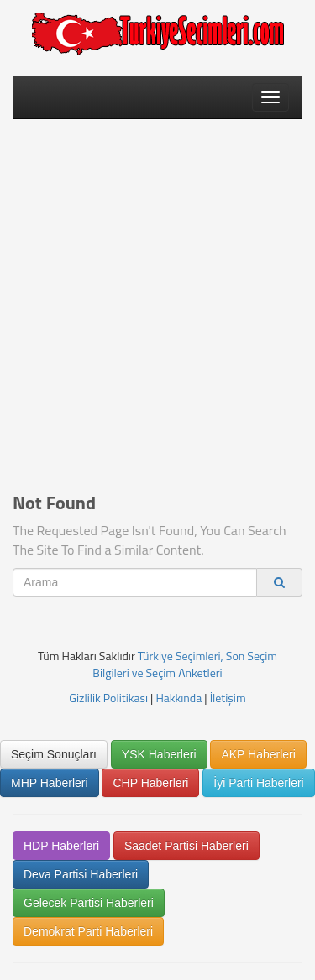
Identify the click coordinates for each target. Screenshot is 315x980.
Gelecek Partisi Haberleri (89, 903)
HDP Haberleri (61, 846)
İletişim (228, 698)
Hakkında (178, 698)
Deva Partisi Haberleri (81, 874)
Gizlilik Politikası (108, 698)
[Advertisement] (157, 293)
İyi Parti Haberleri (258, 783)
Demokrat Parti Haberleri (88, 931)
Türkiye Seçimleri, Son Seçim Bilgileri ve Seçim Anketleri (185, 664)
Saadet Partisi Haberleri (186, 846)
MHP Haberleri (50, 783)
